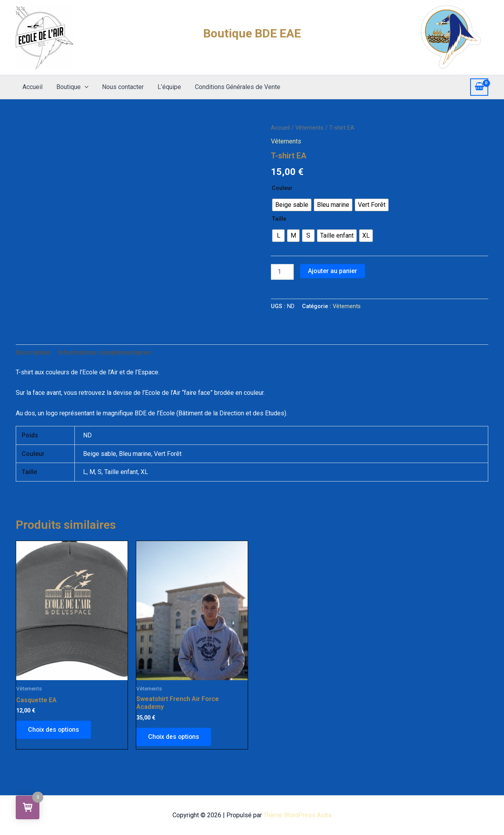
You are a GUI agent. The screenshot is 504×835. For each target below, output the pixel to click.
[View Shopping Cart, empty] (479, 87)
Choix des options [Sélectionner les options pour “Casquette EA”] (54, 730)
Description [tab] (33, 352)
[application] (83, 87)
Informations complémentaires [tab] (105, 352)
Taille (279, 219)
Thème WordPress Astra (297, 815)
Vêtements (309, 128)
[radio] (292, 205)
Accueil (32, 87)
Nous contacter (120, 87)
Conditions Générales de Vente (233, 87)
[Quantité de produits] (282, 272)
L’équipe (166, 87)
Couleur (282, 188)
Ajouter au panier (333, 271)
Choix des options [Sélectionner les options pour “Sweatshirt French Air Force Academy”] (174, 737)
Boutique (71, 87)
